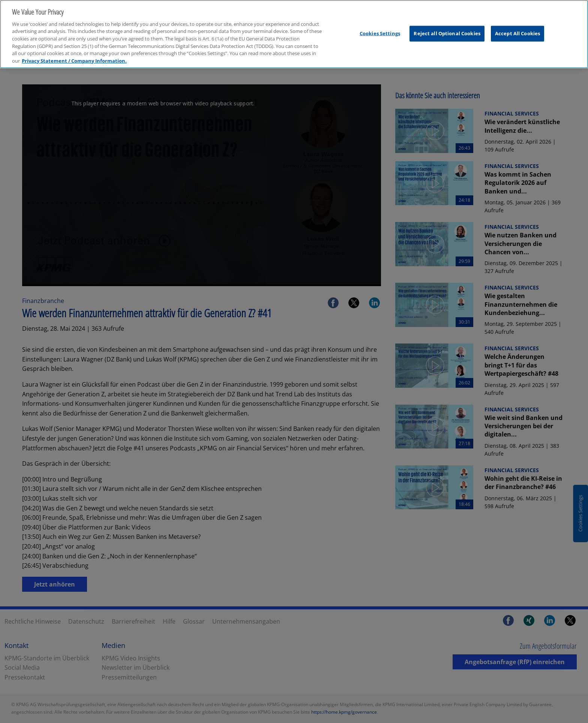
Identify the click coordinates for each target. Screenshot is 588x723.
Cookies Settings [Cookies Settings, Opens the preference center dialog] (380, 27)
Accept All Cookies (517, 27)
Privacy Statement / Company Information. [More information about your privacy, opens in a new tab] (74, 54)
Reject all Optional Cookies (447, 27)
